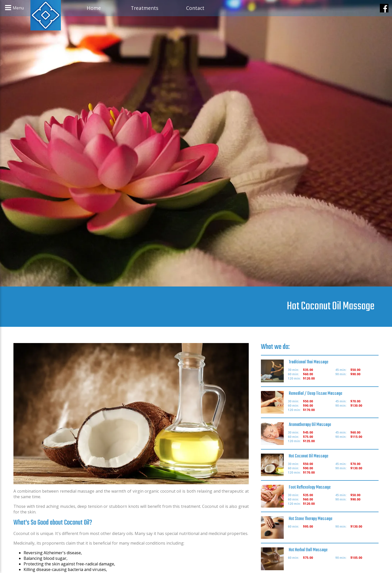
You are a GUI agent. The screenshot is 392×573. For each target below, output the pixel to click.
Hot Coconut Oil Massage (309, 456)
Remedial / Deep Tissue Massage (316, 393)
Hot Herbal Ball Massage (308, 550)
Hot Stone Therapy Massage (311, 519)
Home (94, 8)
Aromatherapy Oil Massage (310, 425)
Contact (195, 8)
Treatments (145, 8)
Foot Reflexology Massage (310, 487)
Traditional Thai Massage (309, 362)
